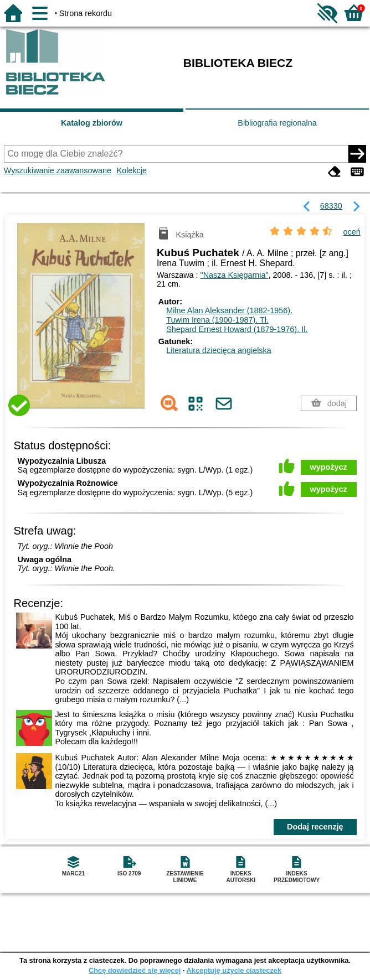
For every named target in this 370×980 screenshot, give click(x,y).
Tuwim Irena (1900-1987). (217, 320)
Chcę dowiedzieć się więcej (135, 970)
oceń (352, 232)
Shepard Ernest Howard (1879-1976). (237, 329)
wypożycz (329, 467)
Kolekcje (132, 170)
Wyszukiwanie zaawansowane (58, 170)
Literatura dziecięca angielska (219, 350)
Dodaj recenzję (315, 827)
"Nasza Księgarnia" (235, 275)
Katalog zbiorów (92, 123)
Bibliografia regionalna (277, 123)
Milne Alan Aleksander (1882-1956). (229, 310)
